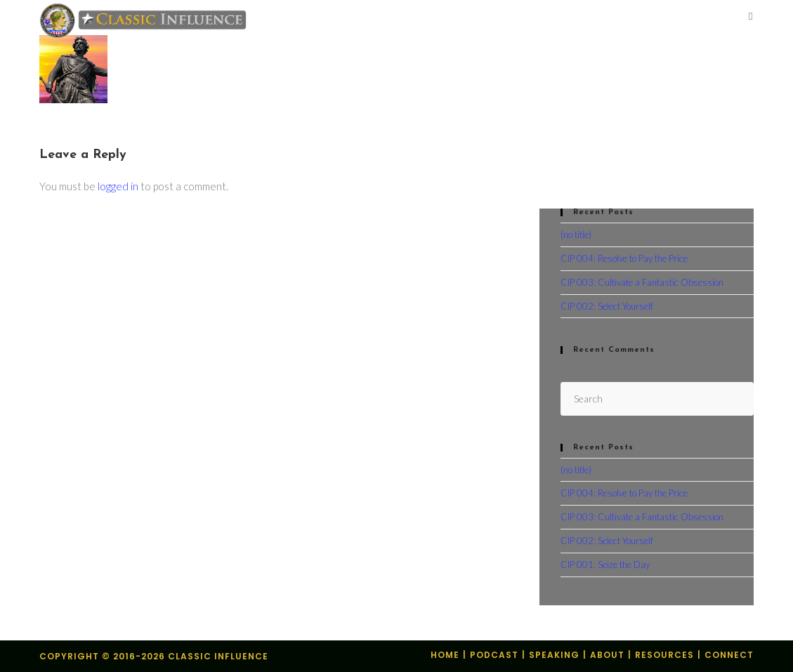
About (607, 655)
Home (445, 655)
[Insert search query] (657, 398)
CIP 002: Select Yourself (607, 306)
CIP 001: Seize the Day (605, 565)
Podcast (494, 655)
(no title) (576, 235)
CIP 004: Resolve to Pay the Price (624, 258)
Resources (664, 655)
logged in (118, 186)
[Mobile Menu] (751, 17)
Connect (729, 655)
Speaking (554, 655)
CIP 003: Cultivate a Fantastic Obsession (642, 282)
